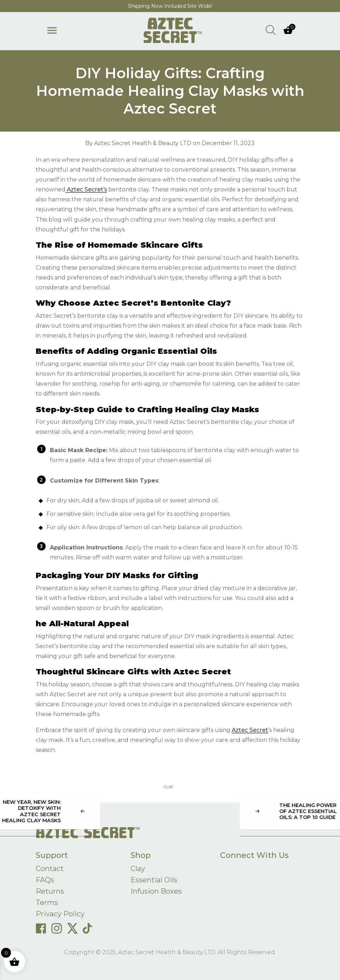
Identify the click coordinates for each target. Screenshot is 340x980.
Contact (50, 869)
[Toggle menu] (52, 30)
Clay (168, 787)
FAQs (45, 880)
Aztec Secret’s (86, 189)
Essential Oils (154, 880)
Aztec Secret (250, 730)
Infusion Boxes (156, 891)
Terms (47, 903)
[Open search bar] (271, 30)
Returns (50, 891)
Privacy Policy (60, 914)
